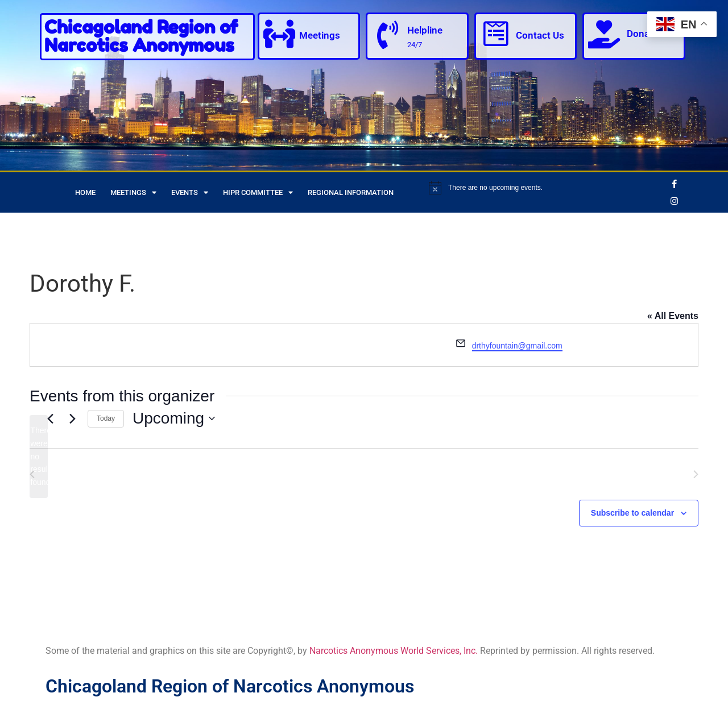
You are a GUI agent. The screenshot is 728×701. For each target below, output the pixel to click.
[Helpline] (387, 35)
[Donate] (604, 34)
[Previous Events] (50, 418)
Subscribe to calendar (632, 513)
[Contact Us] (496, 34)
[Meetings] (279, 34)
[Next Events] (72, 418)
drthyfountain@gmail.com (517, 346)
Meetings (320, 35)
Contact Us (540, 35)
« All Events (673, 316)
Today (106, 418)
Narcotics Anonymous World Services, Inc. (394, 651)
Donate (642, 34)
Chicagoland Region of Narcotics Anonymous (141, 36)
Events (190, 192)
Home (85, 192)
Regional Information (351, 192)
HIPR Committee (258, 192)
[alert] (545, 188)
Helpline (425, 30)
